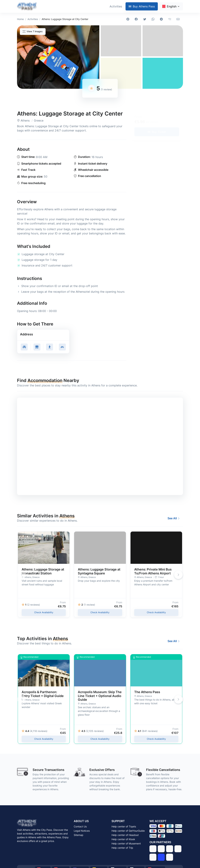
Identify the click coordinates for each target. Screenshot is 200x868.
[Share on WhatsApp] (154, 19)
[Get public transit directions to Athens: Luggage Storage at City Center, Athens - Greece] (37, 347)
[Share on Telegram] (162, 19)
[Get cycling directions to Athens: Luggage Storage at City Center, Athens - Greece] (62, 347)
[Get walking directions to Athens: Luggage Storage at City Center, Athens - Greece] (50, 347)
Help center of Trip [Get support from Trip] (122, 848)
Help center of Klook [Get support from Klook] (123, 839)
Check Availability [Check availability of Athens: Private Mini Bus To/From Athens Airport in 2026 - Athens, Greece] (156, 612)
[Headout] (170, 849)
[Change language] (171, 6)
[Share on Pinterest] (129, 19)
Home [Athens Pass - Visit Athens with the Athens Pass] (20, 19)
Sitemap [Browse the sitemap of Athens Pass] (79, 835)
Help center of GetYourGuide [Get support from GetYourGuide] (128, 831)
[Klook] (178, 849)
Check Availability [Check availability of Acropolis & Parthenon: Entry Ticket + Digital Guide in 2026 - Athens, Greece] (44, 739)
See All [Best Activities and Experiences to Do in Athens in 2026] (174, 518)
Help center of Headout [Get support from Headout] (125, 835)
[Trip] (161, 857)
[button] (58, 57)
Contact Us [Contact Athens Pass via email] (80, 826)
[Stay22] (170, 857)
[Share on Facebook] (137, 19)
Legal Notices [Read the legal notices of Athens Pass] (82, 831)
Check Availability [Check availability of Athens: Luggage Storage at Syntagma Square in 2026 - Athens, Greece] (100, 612)
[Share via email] (179, 19)
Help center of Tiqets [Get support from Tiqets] (124, 826)
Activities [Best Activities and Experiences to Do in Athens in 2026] (116, 6)
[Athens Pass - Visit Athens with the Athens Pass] (27, 6)
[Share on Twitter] (145, 19)
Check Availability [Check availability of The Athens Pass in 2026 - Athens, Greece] (156, 739)
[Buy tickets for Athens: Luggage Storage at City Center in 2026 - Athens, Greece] (157, 132)
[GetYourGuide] (161, 849)
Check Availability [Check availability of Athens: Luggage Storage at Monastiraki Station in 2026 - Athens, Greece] (44, 612)
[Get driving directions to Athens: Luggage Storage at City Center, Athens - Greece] (24, 347)
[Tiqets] (153, 849)
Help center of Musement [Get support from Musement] (126, 843)
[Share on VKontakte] (170, 19)
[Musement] (153, 857)
